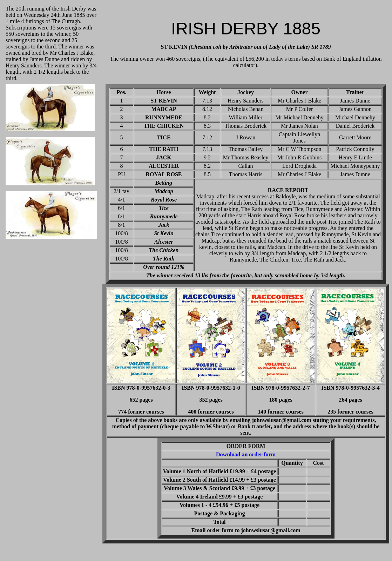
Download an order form (246, 454)
